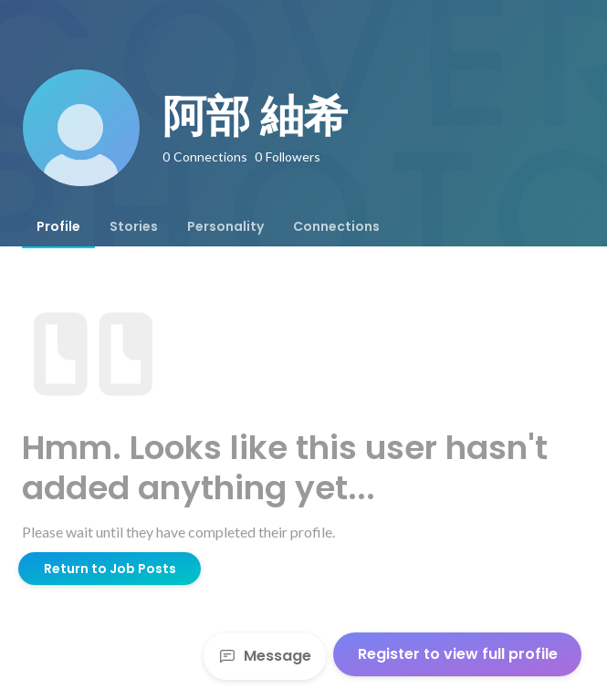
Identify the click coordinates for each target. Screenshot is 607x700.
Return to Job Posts (110, 569)
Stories (134, 226)
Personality (225, 226)
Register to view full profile (458, 654)
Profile (58, 226)
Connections (336, 226)
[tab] (58, 226)
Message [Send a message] (265, 656)
